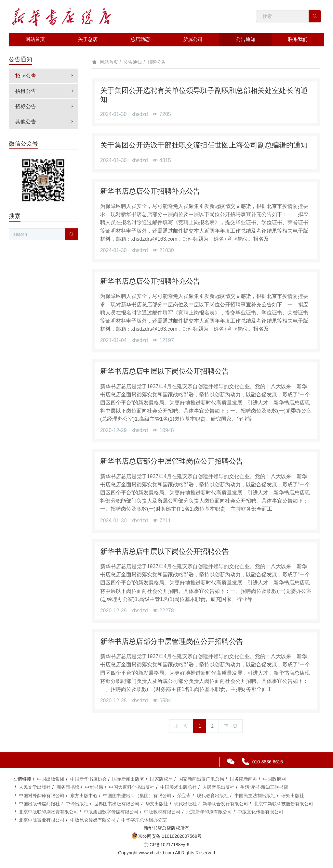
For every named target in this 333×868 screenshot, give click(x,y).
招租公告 (45, 91)
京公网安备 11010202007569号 (167, 836)
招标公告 (45, 106)
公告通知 (133, 62)
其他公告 (45, 122)
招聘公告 (157, 62)
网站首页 (35, 39)
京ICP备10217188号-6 (166, 845)
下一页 (231, 726)
